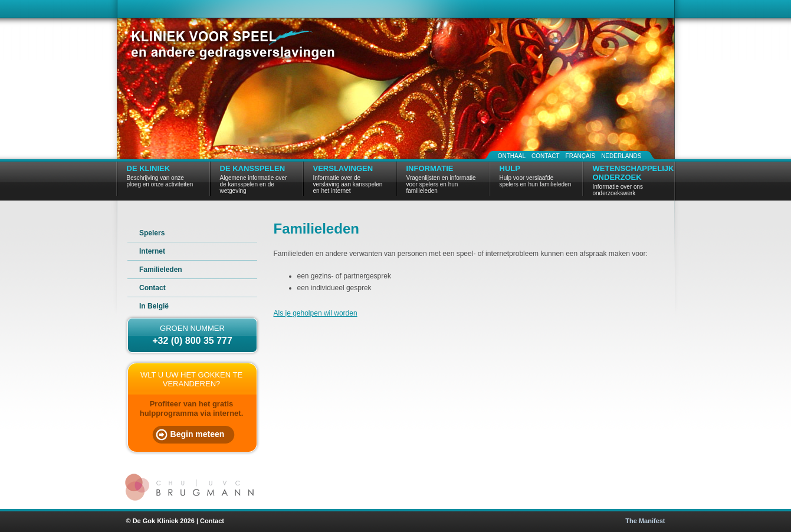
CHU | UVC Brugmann (191, 487)
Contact (546, 156)
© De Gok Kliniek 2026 (160, 521)
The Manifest (645, 521)
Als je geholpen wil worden (316, 313)
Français (581, 156)
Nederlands (621, 156)
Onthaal (512, 156)
